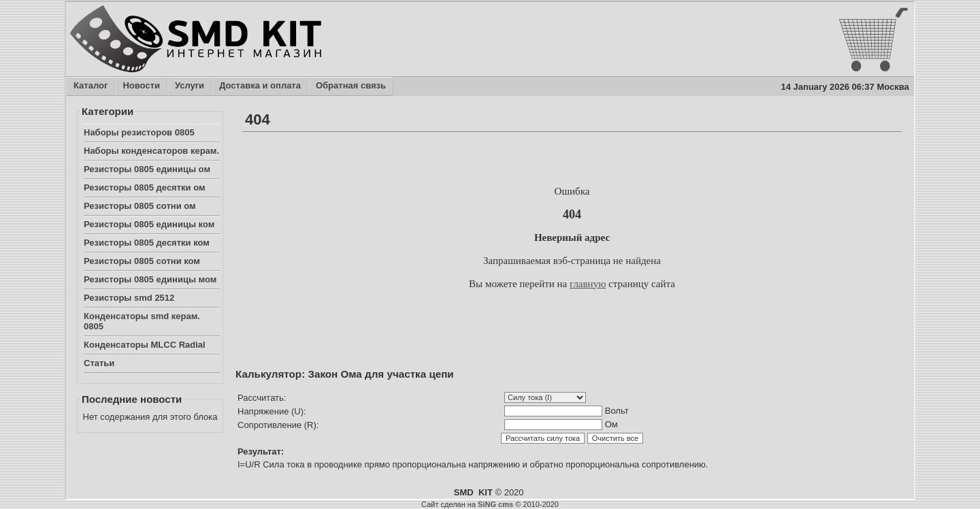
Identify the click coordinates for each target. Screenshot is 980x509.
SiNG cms (495, 504)
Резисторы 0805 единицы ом (147, 169)
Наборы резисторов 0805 (139, 132)
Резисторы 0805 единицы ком (149, 224)
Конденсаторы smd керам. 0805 (142, 321)
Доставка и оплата (260, 86)
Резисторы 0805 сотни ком (142, 261)
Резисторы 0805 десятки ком (147, 243)
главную (588, 284)
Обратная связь (350, 86)
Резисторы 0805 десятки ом (145, 187)
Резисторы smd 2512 (129, 298)
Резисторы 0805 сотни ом (140, 206)
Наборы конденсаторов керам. (151, 151)
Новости (141, 86)
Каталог (90, 86)
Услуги (189, 86)
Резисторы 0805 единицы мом (150, 279)
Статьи (99, 363)
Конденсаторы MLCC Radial (145, 345)
